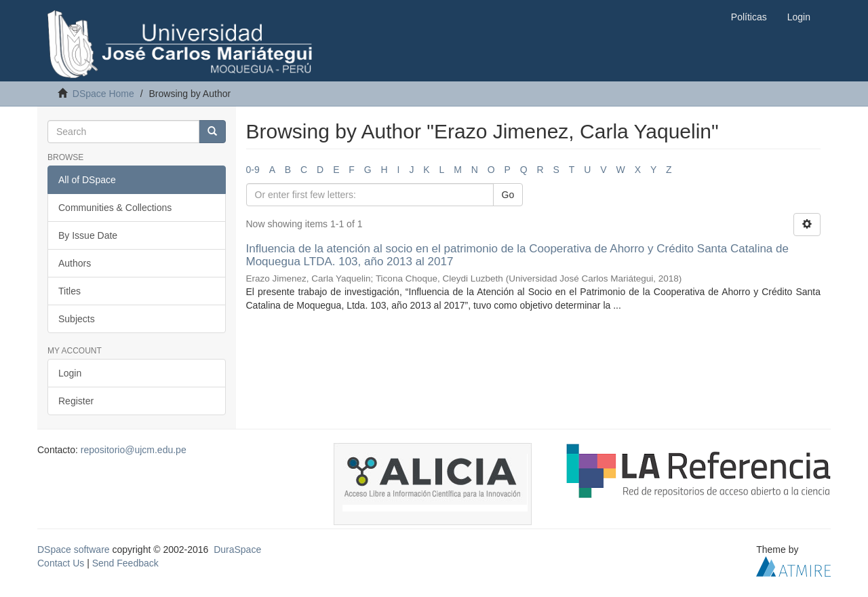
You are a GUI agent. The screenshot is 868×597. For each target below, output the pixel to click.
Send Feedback (125, 563)
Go (508, 195)
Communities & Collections (115, 208)
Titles (70, 291)
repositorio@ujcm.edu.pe (134, 450)
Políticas (749, 17)
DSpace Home (103, 94)
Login (70, 373)
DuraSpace (237, 550)
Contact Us (61, 563)
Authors (75, 263)
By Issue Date (88, 235)
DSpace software (74, 550)
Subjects (77, 319)
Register (76, 401)
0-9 (253, 170)
